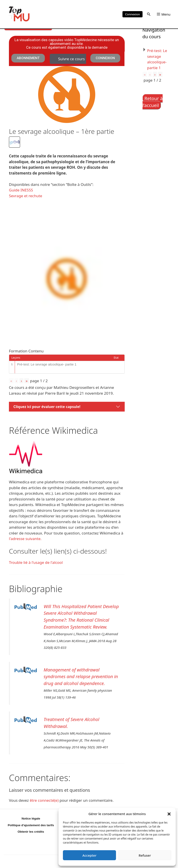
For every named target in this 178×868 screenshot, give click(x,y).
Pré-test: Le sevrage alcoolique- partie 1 (47, 364)
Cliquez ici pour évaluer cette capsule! (47, 407)
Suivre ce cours (71, 59)
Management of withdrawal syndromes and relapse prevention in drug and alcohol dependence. (81, 676)
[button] (169, 814)
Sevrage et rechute (26, 196)
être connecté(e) (44, 800)
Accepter (89, 855)
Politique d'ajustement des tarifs (31, 825)
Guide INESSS (21, 190)
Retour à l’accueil (153, 102)
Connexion (132, 14)
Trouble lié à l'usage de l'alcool (36, 562)
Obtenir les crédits (31, 832)
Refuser (145, 855)
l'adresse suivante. (25, 539)
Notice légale (31, 819)
